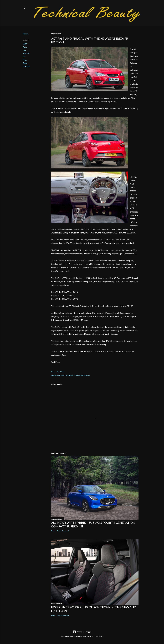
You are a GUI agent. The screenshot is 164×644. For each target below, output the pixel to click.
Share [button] (25, 34)
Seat (25, 63)
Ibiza (25, 60)
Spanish (26, 66)
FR (24, 57)
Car (24, 50)
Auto (25, 47)
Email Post (61, 372)
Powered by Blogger (82, 632)
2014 (25, 44)
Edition (26, 53)
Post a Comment (63, 531)
